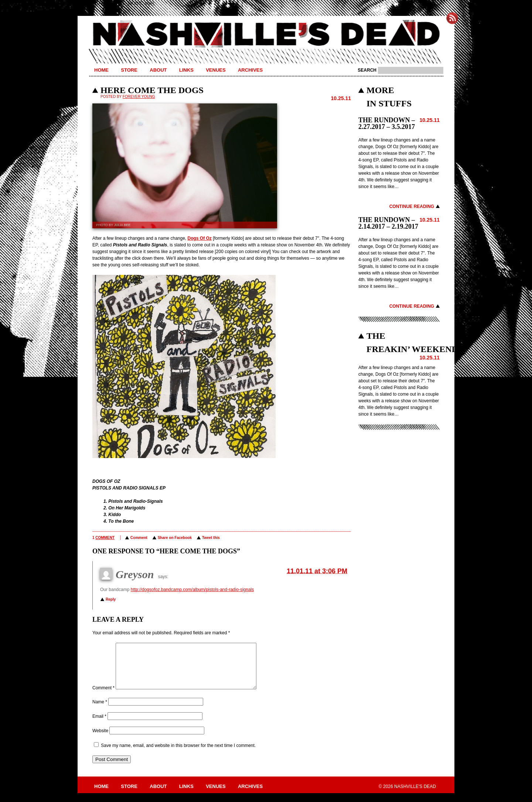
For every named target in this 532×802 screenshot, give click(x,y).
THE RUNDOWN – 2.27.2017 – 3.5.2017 (387, 123)
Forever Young (139, 97)
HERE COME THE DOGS (152, 90)
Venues (216, 70)
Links (186, 70)
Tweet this (211, 538)
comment (105, 538)
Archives (250, 70)
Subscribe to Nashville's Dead (452, 18)
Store (129, 70)
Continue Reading (412, 207)
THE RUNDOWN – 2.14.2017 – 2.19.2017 (388, 223)
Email (99, 725)
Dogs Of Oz (200, 238)
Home (101, 70)
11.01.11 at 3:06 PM (317, 571)
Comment (139, 538)
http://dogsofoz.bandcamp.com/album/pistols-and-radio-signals (192, 590)
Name (100, 711)
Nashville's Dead (266, 34)
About (158, 70)
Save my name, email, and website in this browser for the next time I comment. (178, 754)
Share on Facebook (175, 538)
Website (100, 740)
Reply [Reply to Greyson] (111, 599)
